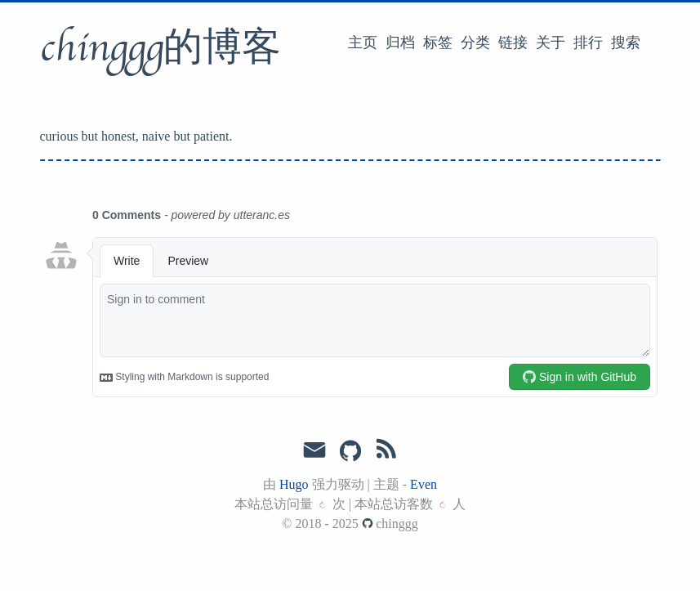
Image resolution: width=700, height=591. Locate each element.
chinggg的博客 (161, 48)
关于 (551, 43)
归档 (400, 43)
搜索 (626, 43)
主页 (363, 43)
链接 (513, 43)
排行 (588, 43)
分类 (475, 43)
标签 (438, 43)
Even (424, 484)
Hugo (294, 484)
